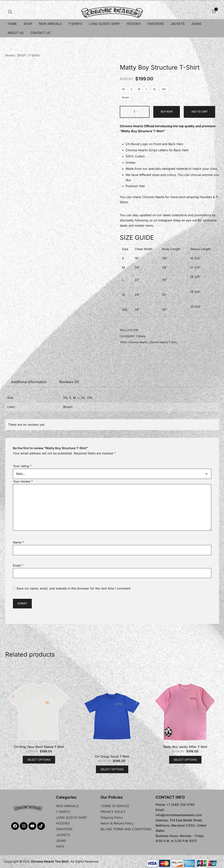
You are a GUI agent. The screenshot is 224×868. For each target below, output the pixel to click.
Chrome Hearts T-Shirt (163, 342)
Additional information (29, 382)
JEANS (196, 24)
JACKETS (178, 24)
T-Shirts (34, 55)
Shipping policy (112, 818)
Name (18, 542)
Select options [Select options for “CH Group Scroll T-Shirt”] (112, 769)
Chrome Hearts (153, 197)
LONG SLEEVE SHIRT (104, 24)
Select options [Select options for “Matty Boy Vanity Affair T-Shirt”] (185, 760)
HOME (12, 24)
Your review (23, 481)
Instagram (165, 220)
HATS (60, 846)
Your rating (22, 466)
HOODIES (134, 24)
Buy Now (167, 112)
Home (10, 55)
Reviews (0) (69, 382)
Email (18, 565)
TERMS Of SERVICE (115, 806)
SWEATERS (156, 24)
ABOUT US (16, 33)
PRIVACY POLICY (113, 812)
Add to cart (199, 112)
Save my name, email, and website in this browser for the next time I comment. (74, 588)
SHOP (28, 24)
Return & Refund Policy (117, 823)
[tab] (29, 382)
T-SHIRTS (75, 24)
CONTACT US (40, 33)
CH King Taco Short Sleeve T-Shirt (39, 747)
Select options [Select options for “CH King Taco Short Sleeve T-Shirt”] (39, 760)
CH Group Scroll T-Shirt (112, 756)
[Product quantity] (135, 112)
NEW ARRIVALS (50, 24)
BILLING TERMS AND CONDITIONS (126, 829)
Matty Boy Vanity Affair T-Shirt (185, 747)
